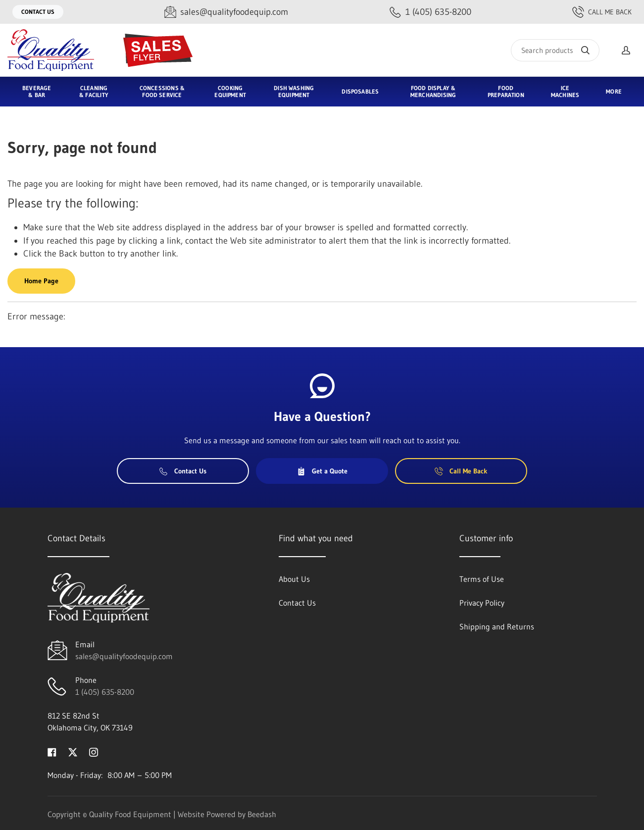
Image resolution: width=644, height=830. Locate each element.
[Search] (555, 50)
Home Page (41, 281)
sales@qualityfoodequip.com (124, 656)
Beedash (262, 814)
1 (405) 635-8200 (105, 692)
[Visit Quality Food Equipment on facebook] (52, 751)
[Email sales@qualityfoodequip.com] (226, 12)
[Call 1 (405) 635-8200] (430, 12)
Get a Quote (322, 471)
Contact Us (38, 12)
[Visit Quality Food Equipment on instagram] (94, 751)
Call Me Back (602, 12)
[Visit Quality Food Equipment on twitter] (73, 751)
